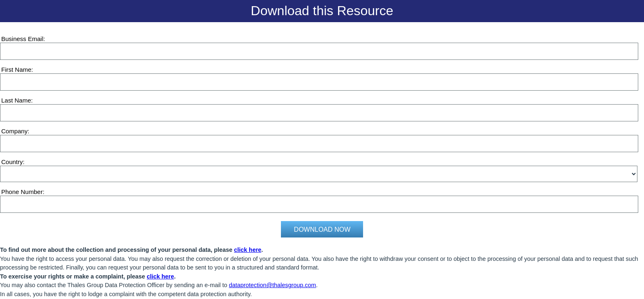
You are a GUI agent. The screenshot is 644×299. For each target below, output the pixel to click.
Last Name (16, 100)
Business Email (22, 39)
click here (248, 250)
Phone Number (22, 192)
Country (12, 162)
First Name (16, 70)
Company (14, 131)
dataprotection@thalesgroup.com (272, 285)
